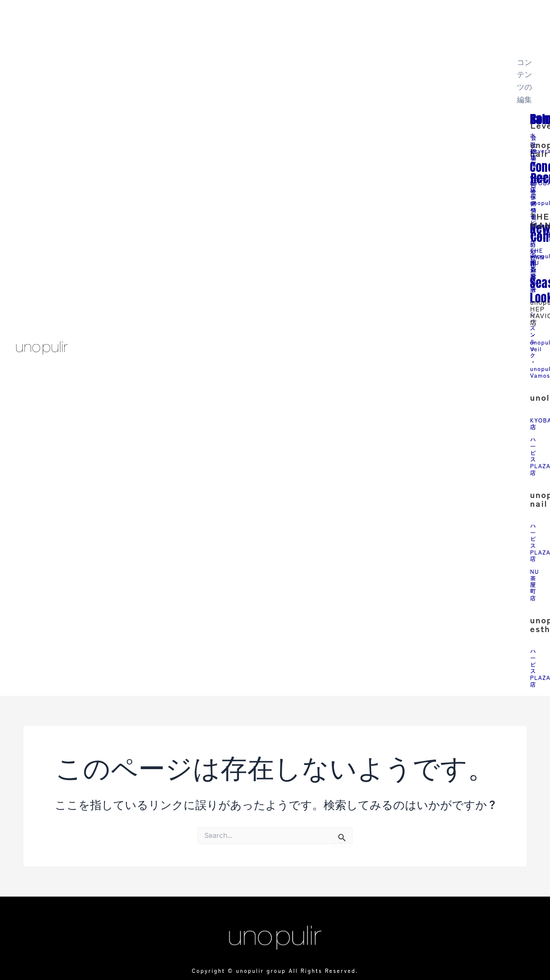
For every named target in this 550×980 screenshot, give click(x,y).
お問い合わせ (534, 270)
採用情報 (534, 205)
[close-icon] (520, 46)
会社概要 (534, 147)
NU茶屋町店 (535, 580)
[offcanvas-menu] (520, 19)
